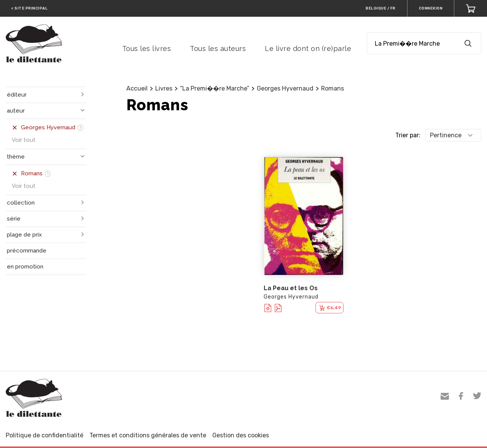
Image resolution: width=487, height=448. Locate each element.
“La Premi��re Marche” (215, 88)
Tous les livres (147, 48)
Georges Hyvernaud (285, 88)
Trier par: (408, 135)
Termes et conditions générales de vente (148, 435)
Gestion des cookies (241, 435)
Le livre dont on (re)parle (308, 48)
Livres (164, 88)
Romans (333, 88)
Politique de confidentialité (45, 435)
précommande (27, 251)
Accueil (137, 88)
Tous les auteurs (218, 48)
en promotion (25, 267)
